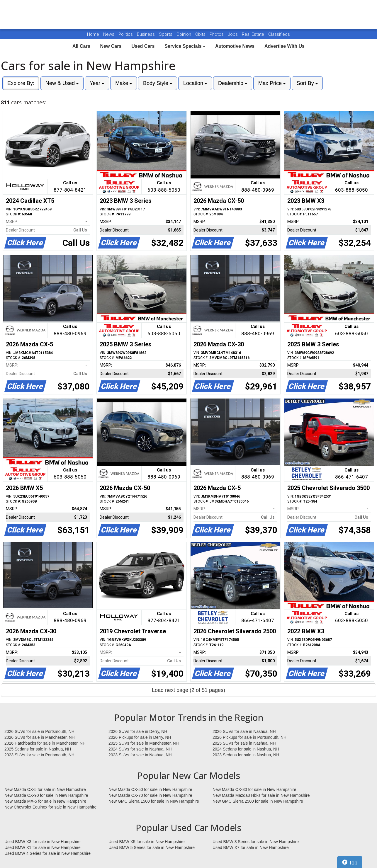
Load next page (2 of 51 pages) (188, 690)
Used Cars (143, 46)
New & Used (62, 83)
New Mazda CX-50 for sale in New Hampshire (150, 789)
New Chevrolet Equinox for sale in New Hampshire (50, 807)
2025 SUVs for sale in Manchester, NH (144, 743)
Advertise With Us (285, 46)
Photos (217, 34)
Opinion (184, 34)
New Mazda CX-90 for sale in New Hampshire (46, 795)
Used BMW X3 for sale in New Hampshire (43, 842)
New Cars (111, 46)
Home (93, 34)
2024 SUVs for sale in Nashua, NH (140, 749)
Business (146, 34)
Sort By (307, 83)
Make (124, 83)
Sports (166, 34)
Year (97, 83)
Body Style (158, 83)
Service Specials (185, 46)
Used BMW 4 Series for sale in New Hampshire (47, 853)
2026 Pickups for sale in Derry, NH (140, 737)
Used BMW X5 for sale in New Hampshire (147, 842)
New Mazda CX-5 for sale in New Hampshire (45, 789)
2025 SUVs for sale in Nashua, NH (244, 743)
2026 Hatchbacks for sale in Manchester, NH (45, 743)
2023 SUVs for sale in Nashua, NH (140, 755)
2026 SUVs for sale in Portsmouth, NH (39, 731)
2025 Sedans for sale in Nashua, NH (38, 749)
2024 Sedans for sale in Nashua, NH (246, 749)
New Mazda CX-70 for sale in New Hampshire (150, 795)
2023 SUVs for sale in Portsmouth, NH (39, 755)
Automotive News (235, 46)
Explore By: (21, 83)
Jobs (233, 34)
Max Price (272, 83)
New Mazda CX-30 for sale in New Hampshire (254, 789)
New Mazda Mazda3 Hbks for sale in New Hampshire (261, 795)
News (109, 34)
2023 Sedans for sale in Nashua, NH (246, 755)
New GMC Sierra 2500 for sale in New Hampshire (258, 801)
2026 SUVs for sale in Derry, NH (138, 731)
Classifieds (279, 34)
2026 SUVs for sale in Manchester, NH (40, 737)
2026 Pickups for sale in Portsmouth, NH (249, 737)
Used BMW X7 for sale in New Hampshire (251, 847)
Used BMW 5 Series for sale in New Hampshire (152, 847)
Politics (126, 34)
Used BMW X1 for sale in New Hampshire (43, 847)
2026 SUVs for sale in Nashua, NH (244, 731)
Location (195, 83)
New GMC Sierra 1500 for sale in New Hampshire (154, 801)
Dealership (233, 83)
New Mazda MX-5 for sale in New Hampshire (45, 801)
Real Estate (254, 34)
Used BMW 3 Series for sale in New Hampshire (256, 842)
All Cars (81, 46)
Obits (201, 34)
